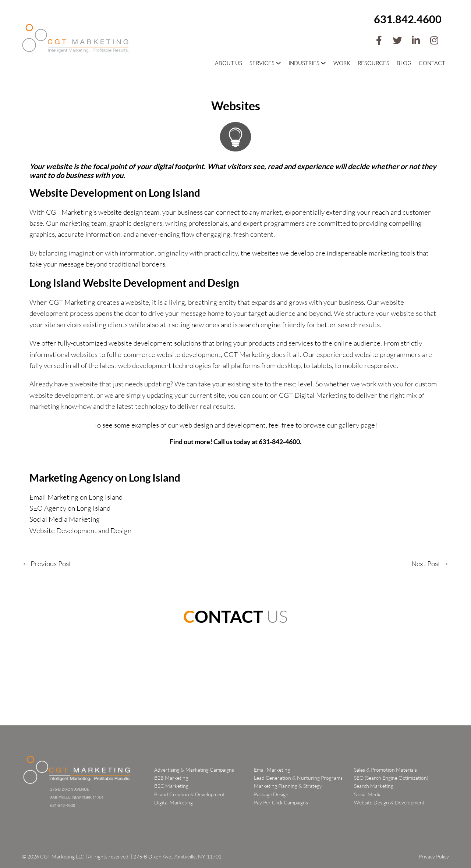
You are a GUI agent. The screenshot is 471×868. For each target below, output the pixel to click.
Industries (307, 63)
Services (265, 63)
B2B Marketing (171, 778)
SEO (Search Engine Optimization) (391, 778)
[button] (379, 40)
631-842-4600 (279, 442)
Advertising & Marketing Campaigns (194, 770)
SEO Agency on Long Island (70, 508)
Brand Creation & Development (190, 794)
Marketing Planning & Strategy (288, 786)
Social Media (368, 794)
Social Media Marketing (65, 519)
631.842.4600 (408, 19)
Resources (373, 63)
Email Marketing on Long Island (76, 497)
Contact (432, 63)
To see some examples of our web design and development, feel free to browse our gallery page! (235, 425)
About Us (229, 63)
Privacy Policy (434, 856)
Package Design (271, 794)
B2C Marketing (171, 786)
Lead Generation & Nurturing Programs (298, 778)
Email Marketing (272, 770)
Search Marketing (374, 786)
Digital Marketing (173, 802)
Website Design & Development (389, 802)
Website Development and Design (80, 531)
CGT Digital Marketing (313, 395)
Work (342, 63)
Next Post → (430, 564)
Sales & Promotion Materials (385, 770)
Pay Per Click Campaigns (281, 802)
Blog (404, 63)
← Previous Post (47, 564)
